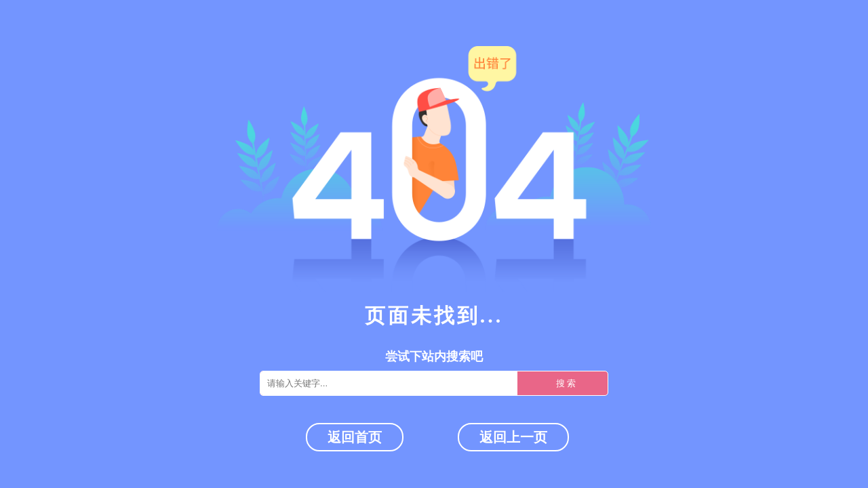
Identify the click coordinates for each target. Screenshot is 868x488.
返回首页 (355, 437)
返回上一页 (513, 437)
